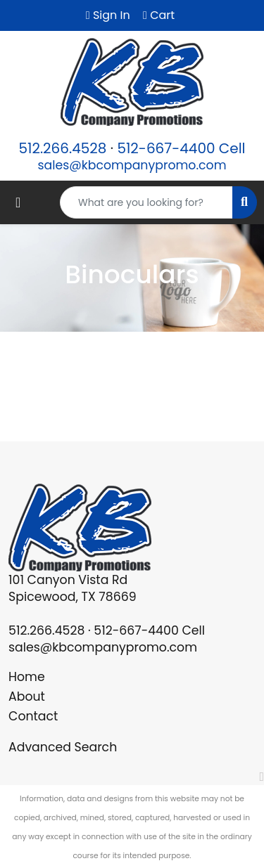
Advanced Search (63, 747)
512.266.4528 (62, 148)
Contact (33, 716)
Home (27, 677)
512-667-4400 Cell (181, 148)
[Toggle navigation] (18, 202)
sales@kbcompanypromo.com (132, 165)
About (27, 697)
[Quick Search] (146, 202)
